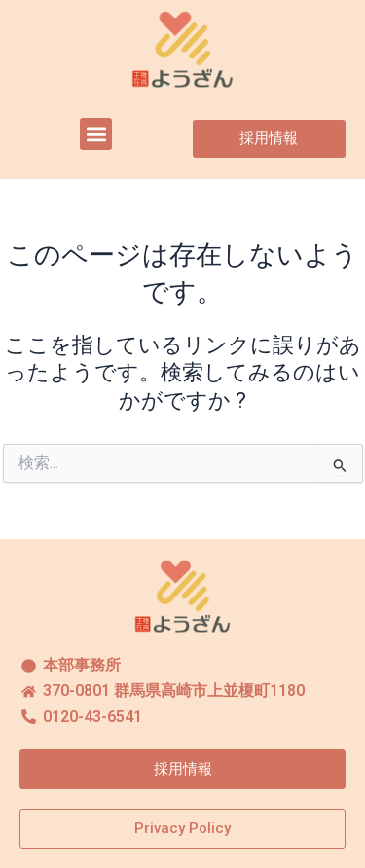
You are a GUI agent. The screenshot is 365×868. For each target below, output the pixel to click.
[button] (96, 134)
